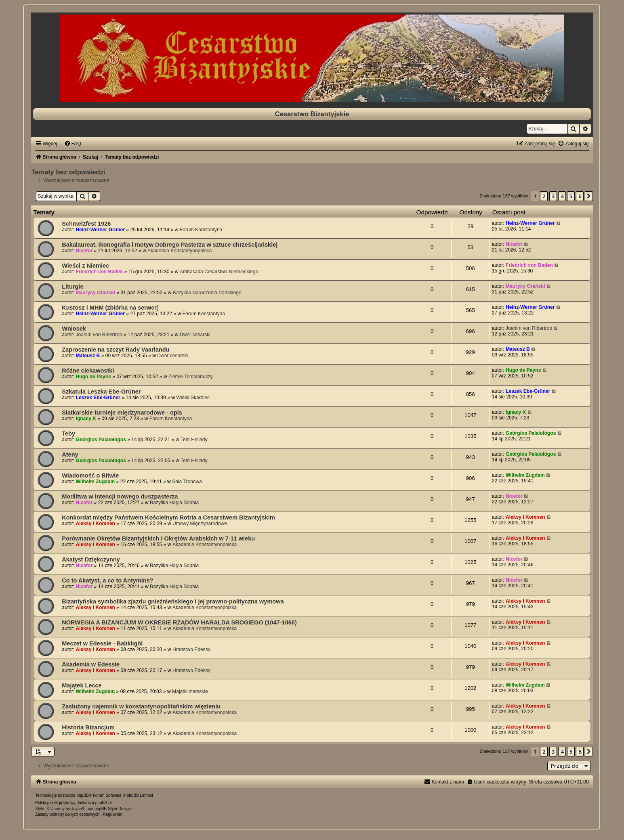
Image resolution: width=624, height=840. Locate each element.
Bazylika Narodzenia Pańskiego (207, 293)
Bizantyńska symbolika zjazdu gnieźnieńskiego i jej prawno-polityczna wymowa (173, 601)
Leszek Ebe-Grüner (98, 398)
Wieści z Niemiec (85, 266)
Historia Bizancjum (88, 727)
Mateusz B (88, 356)
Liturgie (72, 287)
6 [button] (580, 196)
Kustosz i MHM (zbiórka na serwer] (110, 308)
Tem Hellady (194, 440)
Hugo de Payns (93, 377)
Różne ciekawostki (88, 371)
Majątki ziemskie (190, 691)
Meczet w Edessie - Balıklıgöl (102, 643)
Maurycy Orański (96, 293)
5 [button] (571, 196)
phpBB (83, 795)
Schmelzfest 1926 (86, 224)
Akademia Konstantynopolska (180, 251)
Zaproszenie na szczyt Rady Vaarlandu (116, 350)
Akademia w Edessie (91, 664)
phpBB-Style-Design (113, 809)
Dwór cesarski (195, 335)
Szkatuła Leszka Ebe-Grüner (101, 392)
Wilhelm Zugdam (96, 482)
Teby (68, 434)
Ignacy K (86, 419)
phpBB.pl (104, 803)
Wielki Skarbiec (193, 398)
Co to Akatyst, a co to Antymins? (107, 580)
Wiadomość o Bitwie (90, 476)
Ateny (70, 455)
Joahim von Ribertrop (99, 335)
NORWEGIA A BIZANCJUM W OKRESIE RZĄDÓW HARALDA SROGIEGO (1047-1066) (179, 622)
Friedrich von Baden (100, 272)
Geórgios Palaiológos (101, 440)
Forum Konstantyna (201, 230)
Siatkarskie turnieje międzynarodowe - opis (122, 413)
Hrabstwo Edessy (191, 649)
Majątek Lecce (82, 685)
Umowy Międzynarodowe (200, 524)
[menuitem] (73, 144)
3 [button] (553, 196)
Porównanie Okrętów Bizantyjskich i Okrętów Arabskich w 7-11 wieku (158, 538)
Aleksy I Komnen (96, 524)
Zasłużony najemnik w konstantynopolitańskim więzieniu (141, 706)
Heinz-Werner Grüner (100, 230)
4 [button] (562, 196)
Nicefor (84, 251)
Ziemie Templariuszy (191, 377)
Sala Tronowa (187, 482)
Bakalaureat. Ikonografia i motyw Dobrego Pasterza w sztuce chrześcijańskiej (170, 245)
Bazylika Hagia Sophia (174, 503)
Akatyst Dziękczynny (91, 559)
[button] (589, 196)
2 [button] (544, 196)
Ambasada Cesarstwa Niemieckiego (219, 272)
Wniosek (74, 329)
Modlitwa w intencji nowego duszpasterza (120, 496)
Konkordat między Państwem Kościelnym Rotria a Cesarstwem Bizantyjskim (168, 517)
